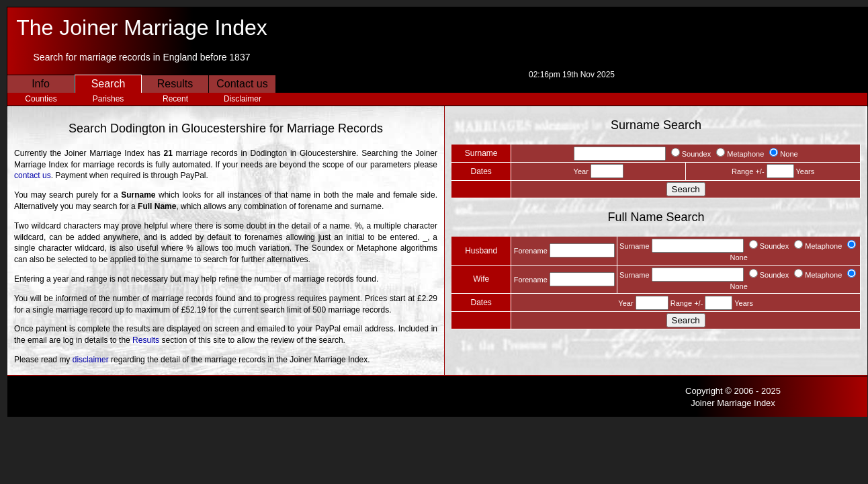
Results (175, 84)
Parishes (108, 99)
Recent (175, 99)
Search (108, 84)
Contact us (242, 84)
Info (41, 84)
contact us (33, 175)
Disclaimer (243, 99)
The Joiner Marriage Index (142, 28)
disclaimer (91, 360)
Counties (41, 99)
